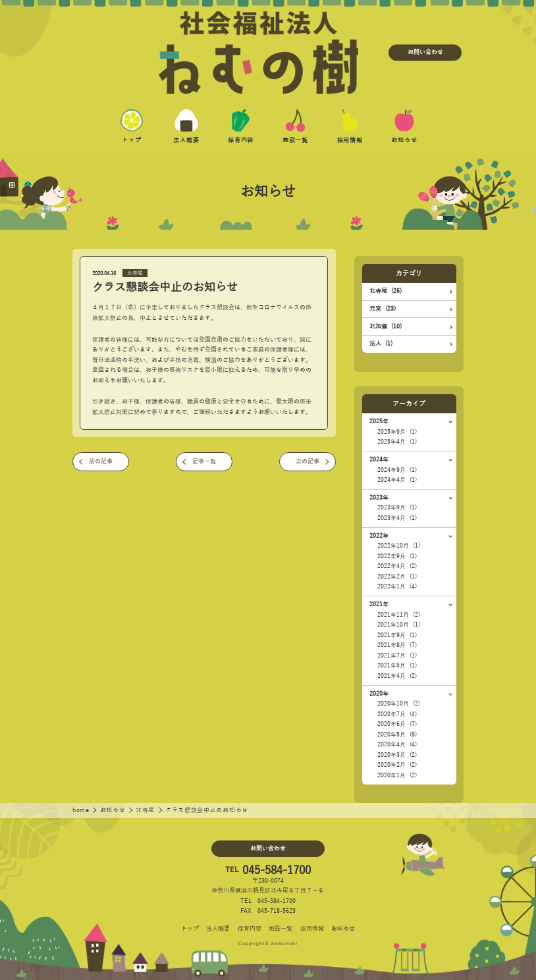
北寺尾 (135, 273)
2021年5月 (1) (397, 665)
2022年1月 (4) (397, 586)
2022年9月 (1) (397, 556)
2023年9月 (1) (397, 507)
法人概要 (218, 929)
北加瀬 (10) (386, 326)
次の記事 (308, 461)
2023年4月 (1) (397, 518)
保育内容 (250, 929)
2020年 (379, 694)
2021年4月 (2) (397, 676)
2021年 (379, 604)
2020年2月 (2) (397, 765)
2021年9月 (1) (397, 635)
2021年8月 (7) (397, 645)
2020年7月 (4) (397, 714)
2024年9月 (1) (397, 470)
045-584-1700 (277, 870)
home (82, 810)
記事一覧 (204, 461)
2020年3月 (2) (397, 755)
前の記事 (101, 461)
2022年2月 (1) (397, 577)
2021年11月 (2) (399, 615)
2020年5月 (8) (397, 735)
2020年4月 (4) (397, 744)
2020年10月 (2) (399, 704)
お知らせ (114, 810)
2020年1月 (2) (397, 775)
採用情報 (312, 929)
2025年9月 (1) (397, 432)
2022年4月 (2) (397, 566)
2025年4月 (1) (397, 442)
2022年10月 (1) (399, 546)
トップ (190, 929)
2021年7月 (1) (397, 656)
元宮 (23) (383, 309)
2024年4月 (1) (397, 480)
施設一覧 (281, 929)
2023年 (379, 498)
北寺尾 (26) (386, 291)
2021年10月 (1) (399, 625)
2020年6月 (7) (397, 724)
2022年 (379, 536)
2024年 (379, 459)
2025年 (379, 421)
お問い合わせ (425, 53)
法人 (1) (381, 344)
